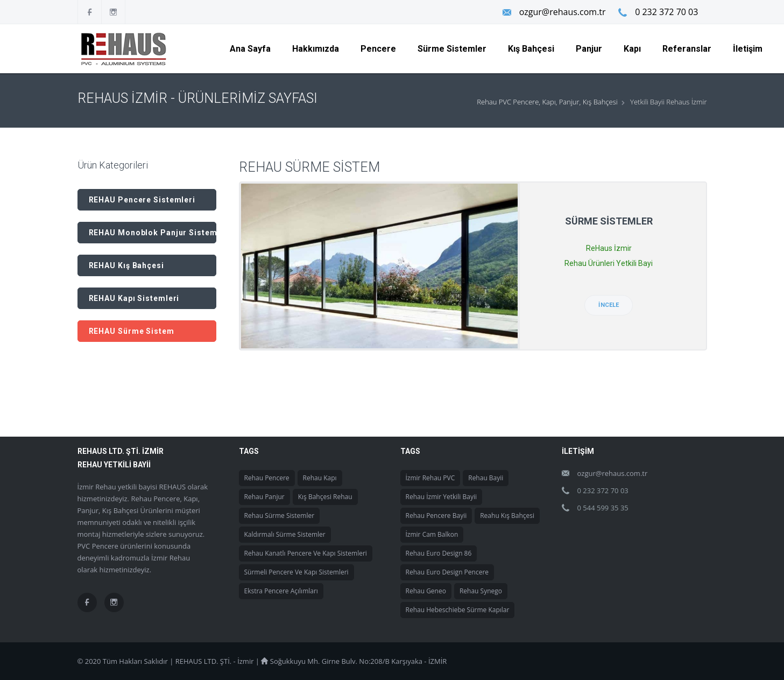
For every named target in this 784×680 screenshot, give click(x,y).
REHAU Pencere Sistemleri (142, 200)
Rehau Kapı (320, 478)
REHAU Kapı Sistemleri (134, 298)
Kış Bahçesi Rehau (325, 497)
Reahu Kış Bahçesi (507, 516)
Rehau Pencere (267, 478)
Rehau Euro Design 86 (439, 553)
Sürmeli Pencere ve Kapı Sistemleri (296, 572)
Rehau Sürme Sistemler (280, 516)
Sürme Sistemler (609, 221)
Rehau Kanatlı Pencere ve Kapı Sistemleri (306, 553)
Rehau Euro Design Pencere (447, 572)
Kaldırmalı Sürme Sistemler (285, 534)
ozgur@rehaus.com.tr (561, 12)
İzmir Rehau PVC (430, 478)
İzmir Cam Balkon (432, 534)
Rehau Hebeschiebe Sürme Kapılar (458, 610)
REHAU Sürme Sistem (132, 331)
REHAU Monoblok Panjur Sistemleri (153, 233)
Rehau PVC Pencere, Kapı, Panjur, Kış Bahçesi (547, 102)
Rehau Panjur (264, 497)
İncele (609, 305)
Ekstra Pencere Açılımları (281, 591)
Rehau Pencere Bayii (436, 516)
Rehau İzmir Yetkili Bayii (442, 497)
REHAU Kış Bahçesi (126, 265)
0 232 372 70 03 (666, 12)
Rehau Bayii (486, 478)
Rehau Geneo (426, 591)
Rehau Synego (481, 591)
